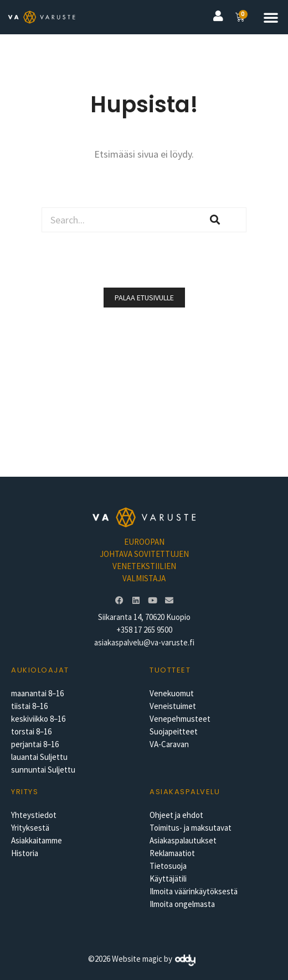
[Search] (215, 220)
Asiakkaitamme (37, 840)
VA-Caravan (169, 744)
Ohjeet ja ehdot (176, 815)
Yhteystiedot (34, 815)
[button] (271, 17)
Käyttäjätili (168, 879)
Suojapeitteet (174, 731)
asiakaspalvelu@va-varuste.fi (144, 642)
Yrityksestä (30, 828)
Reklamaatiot (172, 853)
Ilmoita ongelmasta (182, 904)
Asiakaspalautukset (183, 840)
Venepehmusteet (180, 719)
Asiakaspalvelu (185, 792)
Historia (25, 853)
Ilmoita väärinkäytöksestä (194, 891)
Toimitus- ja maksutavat (191, 828)
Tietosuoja (168, 866)
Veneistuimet (173, 706)
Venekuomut (172, 693)
